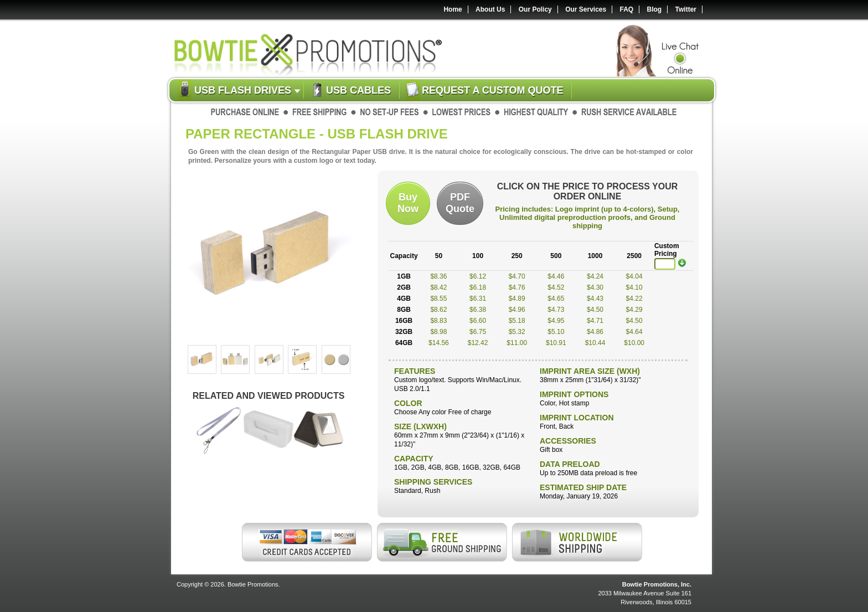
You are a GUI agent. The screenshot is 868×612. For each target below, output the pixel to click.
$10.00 (634, 343)
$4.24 (595, 276)
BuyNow (408, 203)
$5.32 (517, 332)
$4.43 (595, 299)
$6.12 (478, 276)
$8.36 (438, 276)
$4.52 (556, 287)
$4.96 (517, 310)
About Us (490, 9)
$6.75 (478, 332)
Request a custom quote (492, 90)
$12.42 (478, 343)
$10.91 (556, 343)
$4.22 (634, 299)
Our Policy (535, 9)
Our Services (586, 9)
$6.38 (478, 310)
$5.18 (517, 321)
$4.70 (517, 276)
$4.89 (517, 299)
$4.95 (556, 321)
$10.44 (595, 343)
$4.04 (634, 276)
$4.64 (634, 332)
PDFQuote (460, 203)
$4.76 (517, 287)
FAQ (627, 9)
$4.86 (595, 332)
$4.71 (595, 321)
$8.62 (438, 310)
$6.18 (478, 287)
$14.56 (439, 343)
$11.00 (517, 343)
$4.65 (556, 299)
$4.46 (556, 276)
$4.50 (595, 310)
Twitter (686, 9)
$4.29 (634, 310)
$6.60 (478, 321)
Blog (655, 9)
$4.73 (556, 310)
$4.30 (595, 287)
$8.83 (438, 321)
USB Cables (358, 90)
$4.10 (634, 287)
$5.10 (556, 332)
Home (453, 9)
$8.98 (438, 332)
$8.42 (438, 287)
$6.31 (478, 299)
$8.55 (438, 299)
